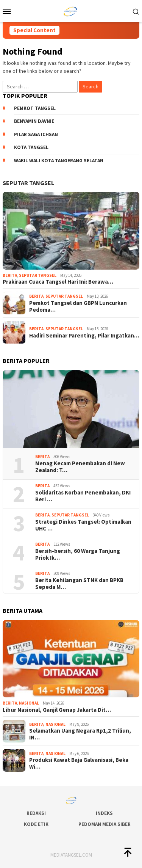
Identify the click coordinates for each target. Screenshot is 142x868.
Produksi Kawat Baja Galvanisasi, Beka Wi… (79, 763)
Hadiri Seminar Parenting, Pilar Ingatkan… (84, 336)
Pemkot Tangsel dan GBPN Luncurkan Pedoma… (78, 306)
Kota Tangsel (31, 147)
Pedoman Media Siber (105, 824)
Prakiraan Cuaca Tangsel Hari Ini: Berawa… (58, 282)
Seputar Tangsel (28, 183)
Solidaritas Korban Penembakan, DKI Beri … (83, 496)
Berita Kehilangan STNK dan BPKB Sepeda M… (79, 584)
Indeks (104, 813)
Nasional (29, 703)
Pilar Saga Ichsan (36, 134)
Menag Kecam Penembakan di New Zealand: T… (80, 467)
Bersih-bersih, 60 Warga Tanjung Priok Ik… (78, 554)
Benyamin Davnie (34, 121)
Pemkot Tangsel (35, 108)
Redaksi (36, 813)
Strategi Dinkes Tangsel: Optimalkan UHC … (83, 525)
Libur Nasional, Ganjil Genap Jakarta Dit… (57, 710)
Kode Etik (36, 824)
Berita (10, 275)
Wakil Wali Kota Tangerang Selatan (59, 161)
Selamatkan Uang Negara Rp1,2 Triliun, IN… (80, 734)
